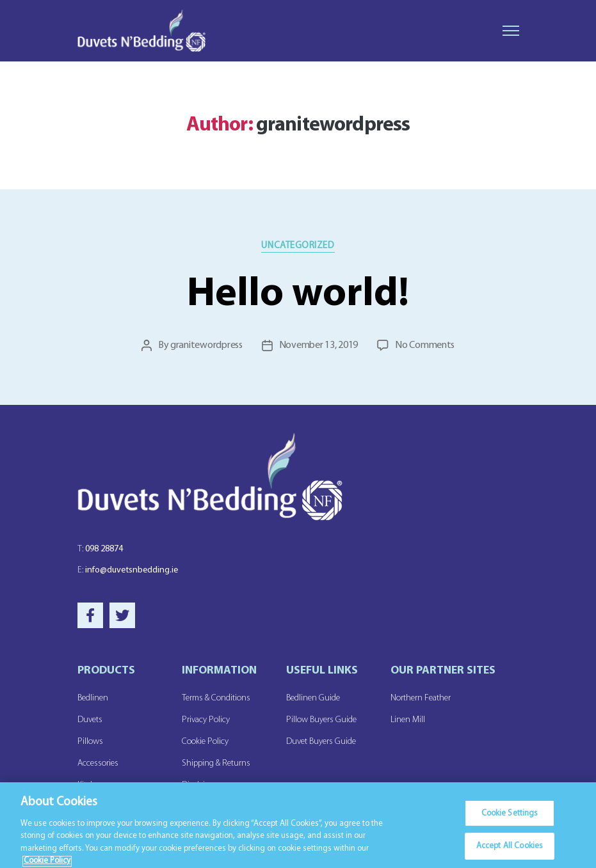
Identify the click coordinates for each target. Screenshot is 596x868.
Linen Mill (408, 720)
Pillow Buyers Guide (321, 720)
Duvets (90, 720)
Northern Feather (421, 698)
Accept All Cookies (510, 852)
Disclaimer (200, 785)
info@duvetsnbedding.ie (128, 570)
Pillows (90, 742)
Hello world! (298, 295)
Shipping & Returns (216, 763)
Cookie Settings (510, 819)
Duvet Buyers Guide (321, 742)
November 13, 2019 (318, 345)
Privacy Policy (206, 720)
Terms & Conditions (216, 698)
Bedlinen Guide (313, 698)
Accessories (98, 763)
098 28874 (100, 549)
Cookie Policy (205, 742)
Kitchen (91, 785)
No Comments (425, 345)
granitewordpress (206, 345)
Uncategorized (298, 246)
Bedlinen (93, 698)
